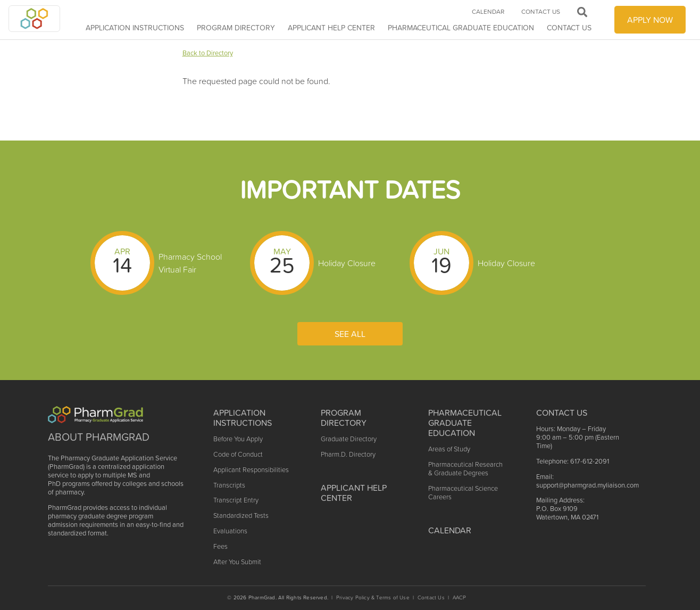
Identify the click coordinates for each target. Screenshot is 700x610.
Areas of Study (449, 449)
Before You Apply (238, 439)
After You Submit (237, 562)
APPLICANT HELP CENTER (331, 28)
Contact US (562, 413)
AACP (460, 597)
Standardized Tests (241, 516)
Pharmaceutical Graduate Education (461, 28)
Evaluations (230, 531)
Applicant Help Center (354, 493)
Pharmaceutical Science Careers (463, 493)
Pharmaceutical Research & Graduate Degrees (465, 469)
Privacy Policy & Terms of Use (373, 597)
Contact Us (569, 28)
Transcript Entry (236, 500)
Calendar (488, 12)
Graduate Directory (349, 439)
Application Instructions (135, 28)
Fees (220, 546)
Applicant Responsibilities (251, 470)
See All (350, 334)
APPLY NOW (650, 20)
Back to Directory (208, 53)
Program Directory (236, 28)
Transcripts (229, 485)
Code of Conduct (238, 454)
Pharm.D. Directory (348, 454)
